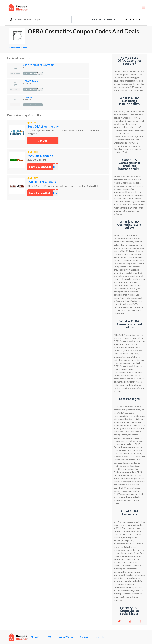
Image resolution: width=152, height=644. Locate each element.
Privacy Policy (101, 637)
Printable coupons (104, 19)
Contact (84, 637)
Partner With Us (65, 637)
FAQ (49, 637)
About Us (35, 637)
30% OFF (28, 97)
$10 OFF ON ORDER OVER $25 (39, 65)
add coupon (133, 19)
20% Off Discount (32, 81)
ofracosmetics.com (18, 48)
